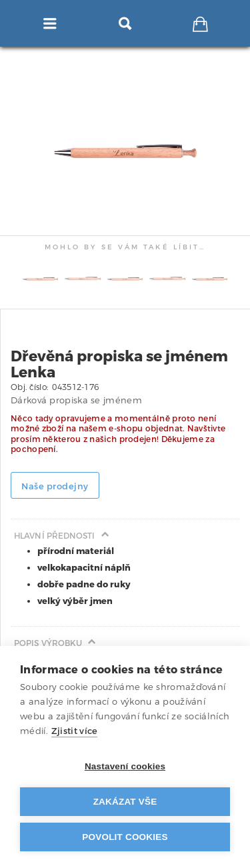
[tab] (215, 58)
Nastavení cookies (125, 766)
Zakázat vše (125, 802)
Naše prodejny (55, 486)
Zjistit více (75, 731)
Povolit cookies (125, 837)
